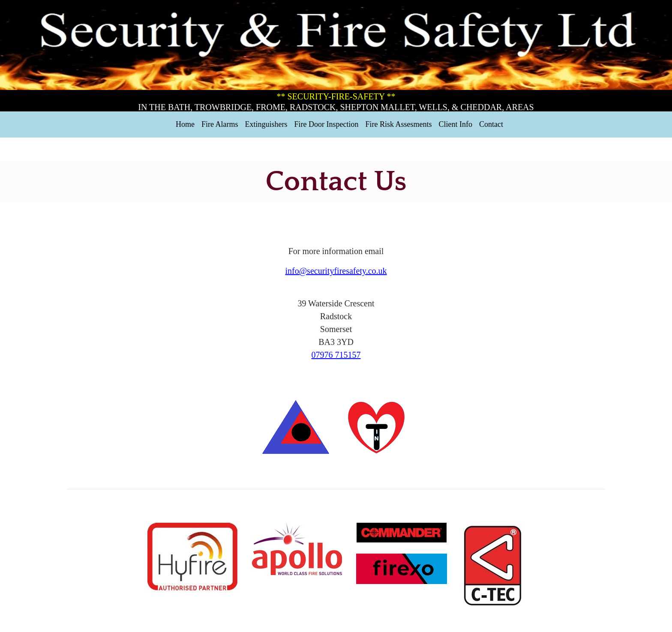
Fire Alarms (220, 124)
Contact (491, 124)
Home (185, 124)
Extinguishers (266, 124)
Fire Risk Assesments (398, 124)
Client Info (455, 124)
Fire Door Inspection (327, 124)
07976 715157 (336, 355)
